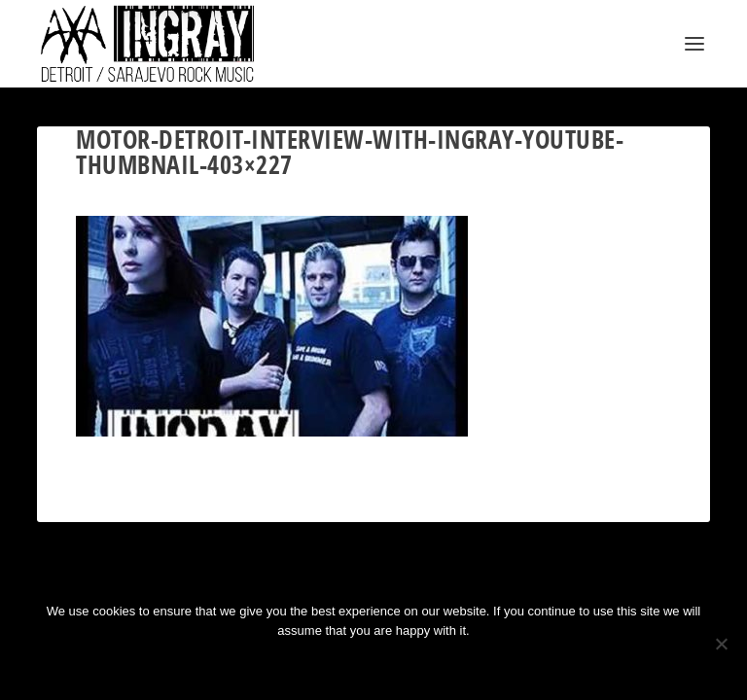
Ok (304, 664)
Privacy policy (399, 664)
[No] (721, 644)
